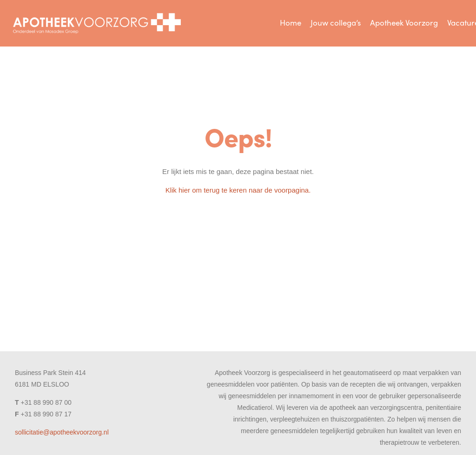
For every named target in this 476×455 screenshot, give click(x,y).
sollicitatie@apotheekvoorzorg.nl (62, 432)
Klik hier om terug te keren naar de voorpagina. (238, 190)
